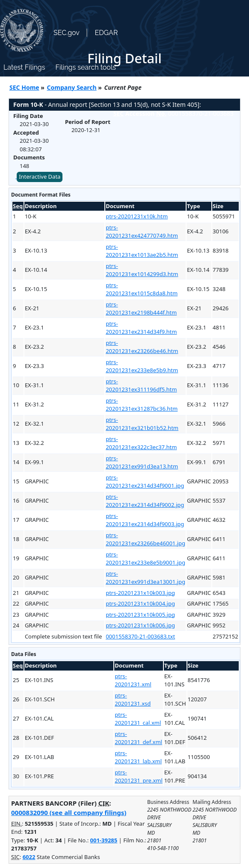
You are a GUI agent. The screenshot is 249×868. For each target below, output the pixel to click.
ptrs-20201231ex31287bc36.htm (142, 405)
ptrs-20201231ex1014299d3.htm (142, 270)
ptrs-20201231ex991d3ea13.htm (142, 462)
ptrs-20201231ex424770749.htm (142, 232)
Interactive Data (40, 177)
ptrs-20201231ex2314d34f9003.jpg (145, 520)
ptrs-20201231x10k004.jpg (140, 603)
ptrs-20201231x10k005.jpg (140, 615)
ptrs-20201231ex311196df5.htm (141, 385)
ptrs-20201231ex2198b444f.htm (141, 309)
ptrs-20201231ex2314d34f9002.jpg (145, 501)
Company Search (72, 87)
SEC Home (24, 87)
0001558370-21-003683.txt (140, 636)
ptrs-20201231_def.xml (138, 738)
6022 (29, 857)
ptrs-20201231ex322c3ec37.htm (141, 443)
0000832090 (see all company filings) (69, 812)
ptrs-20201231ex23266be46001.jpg (145, 539)
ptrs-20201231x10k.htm (137, 216)
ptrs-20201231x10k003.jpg (140, 593)
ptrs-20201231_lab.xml (138, 757)
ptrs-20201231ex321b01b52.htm (142, 424)
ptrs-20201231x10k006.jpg (140, 625)
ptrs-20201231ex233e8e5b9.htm (142, 366)
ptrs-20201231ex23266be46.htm (142, 347)
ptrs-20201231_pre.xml (139, 777)
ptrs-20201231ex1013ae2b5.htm (142, 251)
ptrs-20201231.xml (133, 680)
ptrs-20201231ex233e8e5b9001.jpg (145, 559)
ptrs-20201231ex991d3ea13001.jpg (145, 578)
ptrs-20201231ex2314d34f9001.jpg (145, 482)
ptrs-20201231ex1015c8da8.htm (142, 289)
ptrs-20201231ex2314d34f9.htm (141, 328)
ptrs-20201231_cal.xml (138, 719)
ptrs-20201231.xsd (133, 700)
